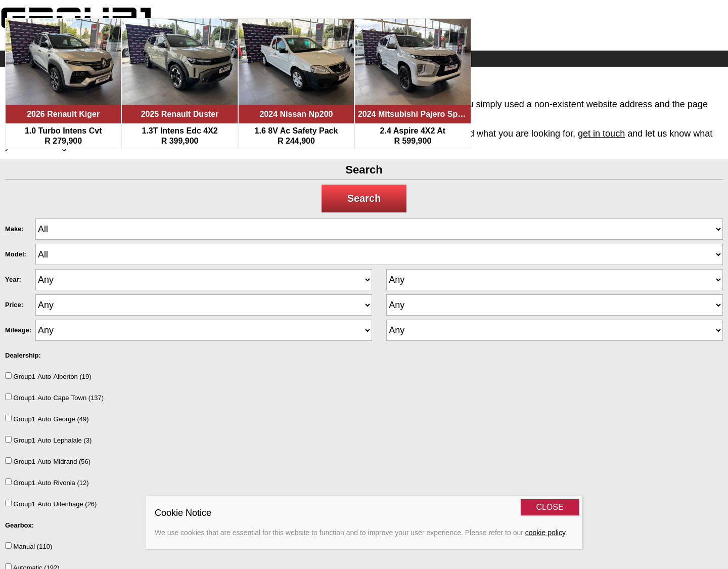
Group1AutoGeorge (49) (47, 419)
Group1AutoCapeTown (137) (54, 398)
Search (364, 198)
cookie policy (545, 533)
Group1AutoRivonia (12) (47, 483)
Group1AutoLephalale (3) (48, 440)
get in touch (601, 134)
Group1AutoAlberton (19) (48, 376)
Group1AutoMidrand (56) (48, 461)
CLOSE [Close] (550, 507)
